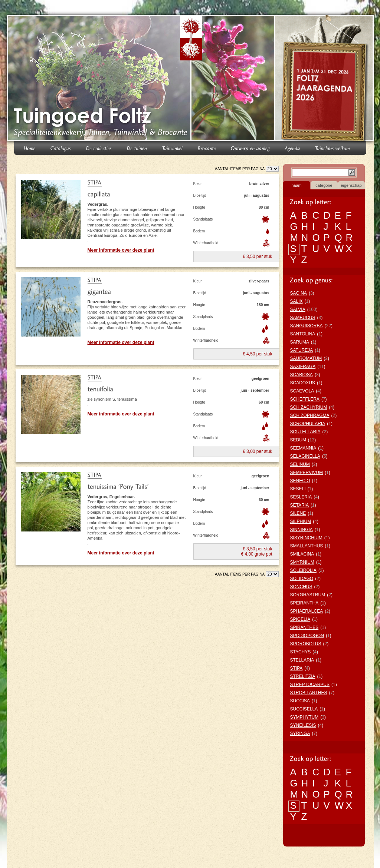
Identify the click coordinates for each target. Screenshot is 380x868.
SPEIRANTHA (304, 603)
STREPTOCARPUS (310, 685)
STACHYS (301, 652)
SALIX (297, 301)
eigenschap (351, 185)
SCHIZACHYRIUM (309, 407)
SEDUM (298, 440)
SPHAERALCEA (307, 611)
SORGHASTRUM (308, 595)
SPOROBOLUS (306, 644)
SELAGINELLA (305, 456)
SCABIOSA (302, 375)
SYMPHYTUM (304, 717)
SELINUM (300, 464)
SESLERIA (301, 497)
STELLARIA (302, 660)
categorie (324, 185)
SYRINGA (300, 733)
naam (297, 185)
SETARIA (299, 505)
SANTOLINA (303, 334)
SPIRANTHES (304, 627)
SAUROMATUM (306, 358)
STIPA (297, 668)
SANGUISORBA (307, 326)
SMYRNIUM (302, 562)
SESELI (298, 489)
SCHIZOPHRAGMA (310, 415)
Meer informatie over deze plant (121, 250)
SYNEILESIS (303, 725)
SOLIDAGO (302, 579)
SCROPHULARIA (308, 424)
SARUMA (300, 342)
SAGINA (299, 293)
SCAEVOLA (302, 391)
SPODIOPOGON (307, 636)
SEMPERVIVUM (307, 473)
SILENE (298, 513)
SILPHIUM (301, 521)
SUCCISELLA (304, 709)
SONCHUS (301, 587)
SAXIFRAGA (303, 367)
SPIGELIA (300, 619)
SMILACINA (302, 554)
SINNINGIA (302, 530)
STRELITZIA (303, 676)
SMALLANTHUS (307, 546)
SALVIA (298, 309)
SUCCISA (300, 701)
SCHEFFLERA (305, 399)
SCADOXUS (303, 383)
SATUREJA (302, 350)
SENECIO (300, 481)
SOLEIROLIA (303, 570)
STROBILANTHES (309, 693)
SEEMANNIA (303, 448)
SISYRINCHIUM (306, 538)
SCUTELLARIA (305, 432)
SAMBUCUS (303, 318)
